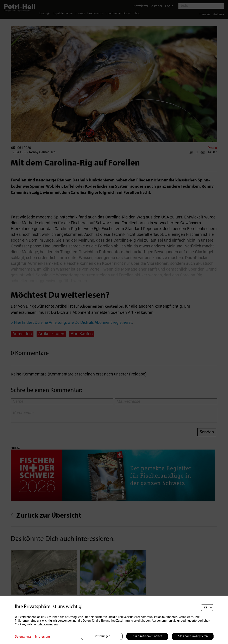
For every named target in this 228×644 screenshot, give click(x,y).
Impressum (43, 637)
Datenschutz (23, 637)
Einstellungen (102, 636)
